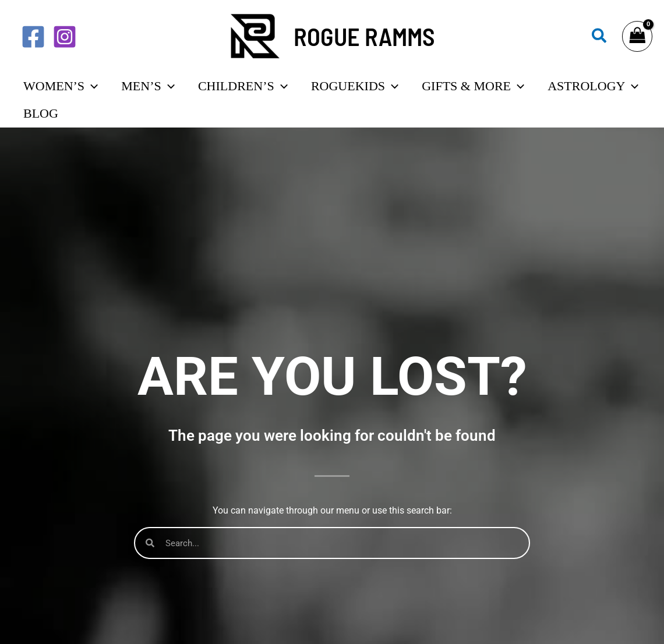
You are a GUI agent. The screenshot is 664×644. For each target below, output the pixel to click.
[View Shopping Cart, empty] (637, 36)
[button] (600, 37)
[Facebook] (33, 37)
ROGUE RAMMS (364, 36)
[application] (91, 93)
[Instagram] (65, 37)
